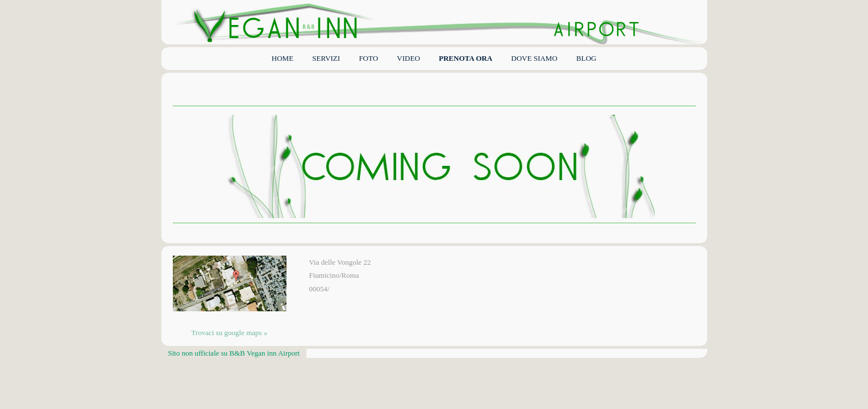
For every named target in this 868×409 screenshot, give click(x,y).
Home (283, 58)
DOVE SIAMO (534, 58)
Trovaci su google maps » (230, 333)
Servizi (326, 58)
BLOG (586, 58)
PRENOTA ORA (466, 58)
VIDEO (408, 58)
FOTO (368, 58)
